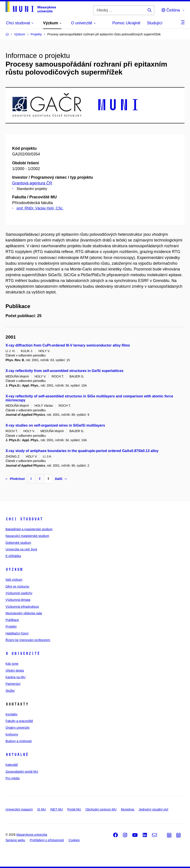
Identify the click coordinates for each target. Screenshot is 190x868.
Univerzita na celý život (21, 549)
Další (61, 479)
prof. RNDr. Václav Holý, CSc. (40, 208)
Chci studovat (24, 519)
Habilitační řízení (17, 633)
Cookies (74, 840)
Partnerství (13, 684)
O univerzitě (23, 653)
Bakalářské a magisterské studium (29, 529)
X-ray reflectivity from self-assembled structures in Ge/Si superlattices (64, 371)
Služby (10, 691)
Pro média (13, 778)
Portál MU (74, 809)
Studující (155, 23)
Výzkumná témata (18, 600)
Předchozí (15, 479)
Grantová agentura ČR (32, 183)
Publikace (12, 620)
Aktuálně (17, 755)
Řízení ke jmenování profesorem (28, 640)
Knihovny (12, 734)
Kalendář (12, 765)
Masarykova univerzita (32, 835)
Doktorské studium (18, 543)
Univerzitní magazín (19, 809)
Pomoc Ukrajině (126, 23)
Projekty (11, 627)
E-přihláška (13, 556)
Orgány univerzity (18, 728)
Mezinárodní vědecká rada (24, 613)
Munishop (128, 809)
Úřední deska (15, 671)
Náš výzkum (14, 580)
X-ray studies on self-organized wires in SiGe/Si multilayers (55, 425)
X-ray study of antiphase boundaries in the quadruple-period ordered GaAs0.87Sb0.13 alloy (82, 451)
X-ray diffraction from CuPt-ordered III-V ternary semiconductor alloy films (68, 345)
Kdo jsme (12, 664)
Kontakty (11, 714)
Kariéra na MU (15, 677)
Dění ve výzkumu (17, 586)
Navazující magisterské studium (27, 536)
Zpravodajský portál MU (22, 772)
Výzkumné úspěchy (19, 593)
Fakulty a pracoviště (19, 721)
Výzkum (14, 569)
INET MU (57, 809)
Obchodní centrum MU (101, 809)
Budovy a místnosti (19, 741)
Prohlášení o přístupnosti (47, 840)
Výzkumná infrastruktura (22, 607)
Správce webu (15, 840)
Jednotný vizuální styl (153, 809)
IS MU (42, 809)
